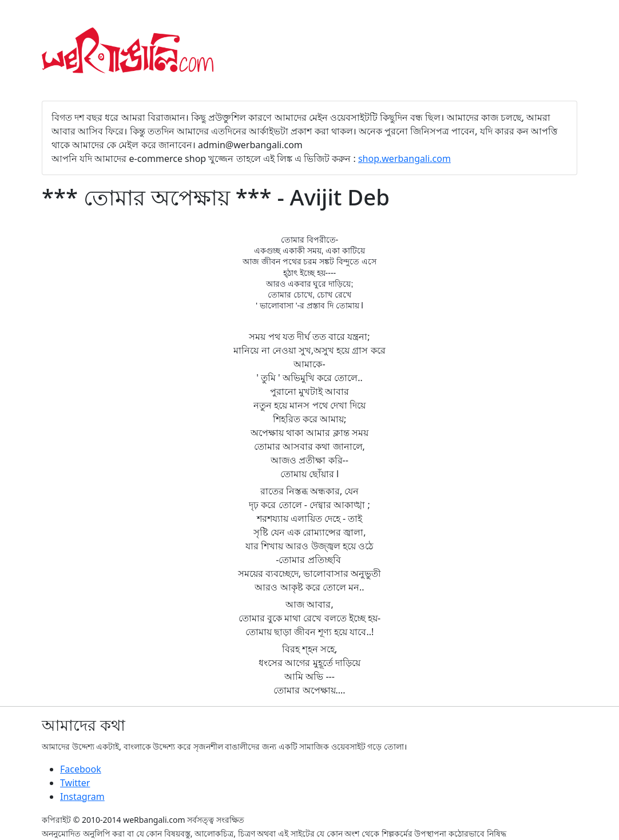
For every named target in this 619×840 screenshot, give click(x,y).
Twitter (75, 783)
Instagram (82, 797)
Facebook (81, 769)
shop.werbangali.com (404, 159)
